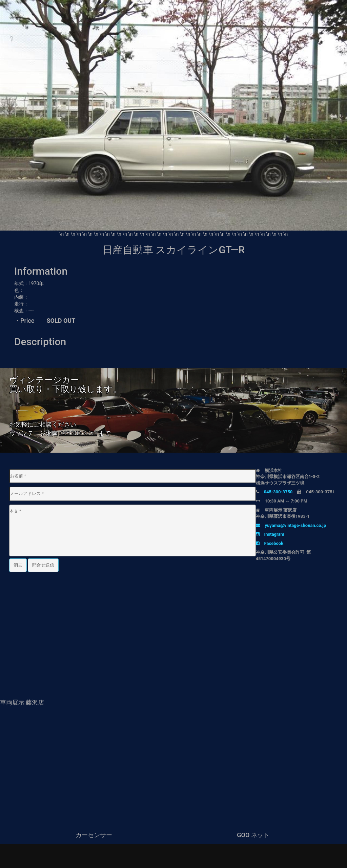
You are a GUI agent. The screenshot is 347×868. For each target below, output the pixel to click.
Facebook (270, 543)
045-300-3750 (78, 433)
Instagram (270, 534)
